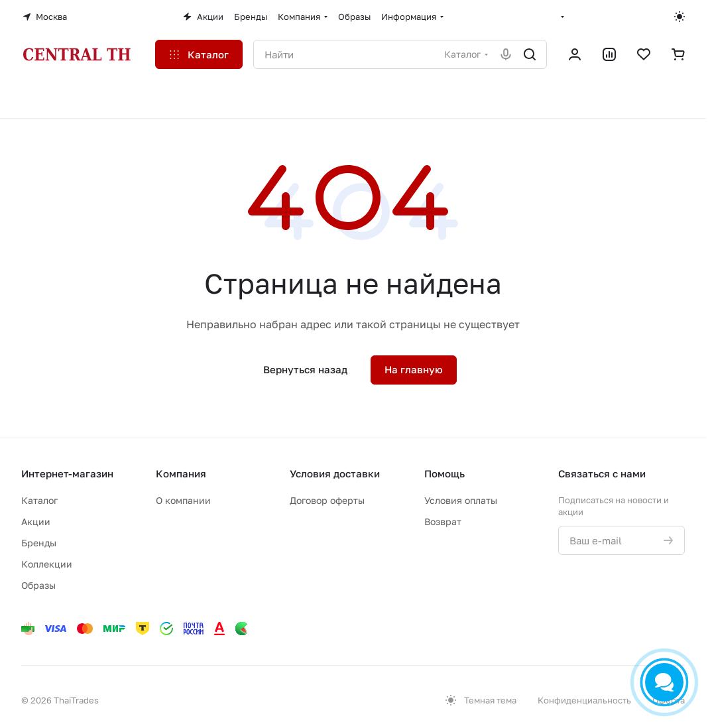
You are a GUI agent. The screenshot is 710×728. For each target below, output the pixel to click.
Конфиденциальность (584, 700)
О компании (183, 500)
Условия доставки (335, 473)
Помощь (444, 473)
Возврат (443, 521)
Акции (36, 521)
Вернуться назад (305, 369)
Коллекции (47, 564)
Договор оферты (327, 500)
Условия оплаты (461, 500)
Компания (181, 473)
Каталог (39, 500)
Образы (38, 585)
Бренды (39, 543)
